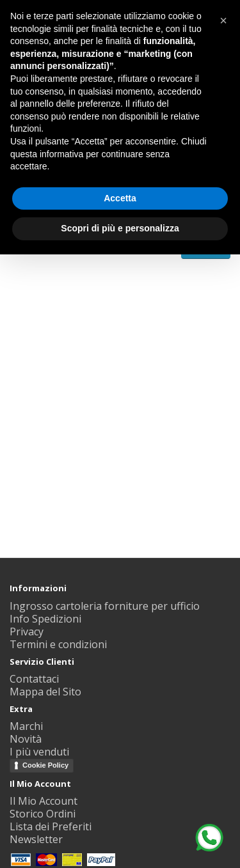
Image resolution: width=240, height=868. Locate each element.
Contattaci (34, 679)
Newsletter (36, 839)
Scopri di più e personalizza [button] (120, 228)
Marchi (26, 726)
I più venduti (39, 752)
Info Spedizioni (45, 619)
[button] (223, 20)
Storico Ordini (43, 814)
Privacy (27, 632)
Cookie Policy (45, 765)
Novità (26, 739)
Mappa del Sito (45, 692)
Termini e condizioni (58, 644)
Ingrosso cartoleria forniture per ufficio (105, 606)
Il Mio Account (44, 801)
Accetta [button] (120, 198)
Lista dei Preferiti (51, 826)
